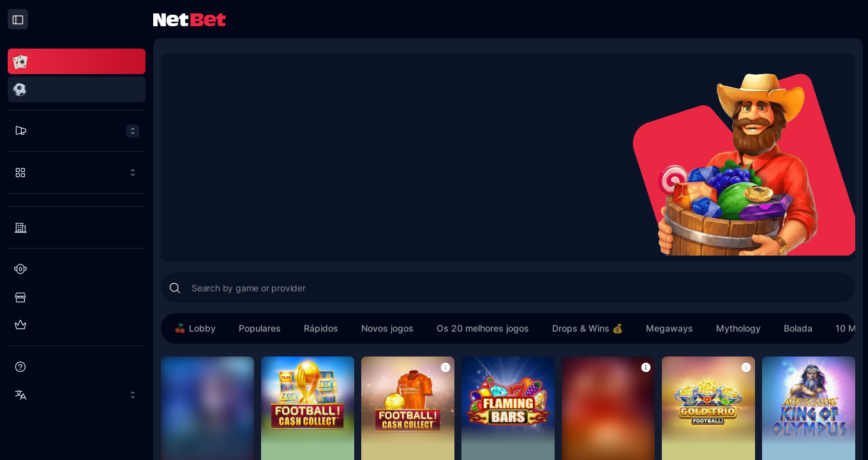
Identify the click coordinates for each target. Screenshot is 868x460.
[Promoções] (77, 131)
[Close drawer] (18, 19)
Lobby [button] (195, 328)
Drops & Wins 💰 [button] (587, 328)
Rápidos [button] (321, 328)
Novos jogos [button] (387, 328)
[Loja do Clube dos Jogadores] (77, 297)
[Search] (175, 287)
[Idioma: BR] (77, 395)
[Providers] (77, 227)
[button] (445, 366)
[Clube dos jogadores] (77, 269)
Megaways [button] (670, 328)
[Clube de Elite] (77, 325)
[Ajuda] (77, 367)
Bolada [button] (798, 328)
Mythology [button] (738, 328)
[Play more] (77, 172)
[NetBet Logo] (190, 19)
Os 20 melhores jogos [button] (483, 328)
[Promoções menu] (77, 131)
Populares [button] (260, 328)
